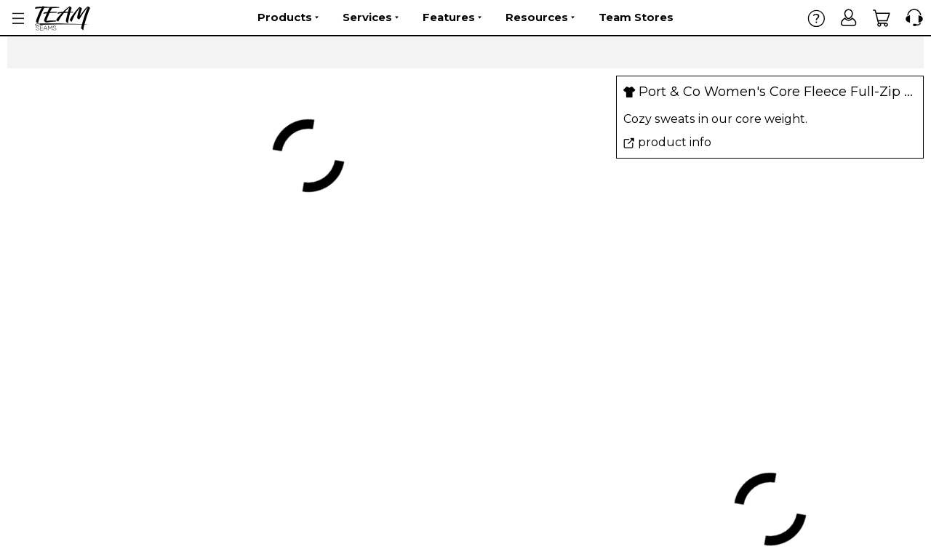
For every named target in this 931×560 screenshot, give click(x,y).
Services (371, 17)
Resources (540, 17)
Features (452, 17)
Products (288, 17)
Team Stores (636, 17)
